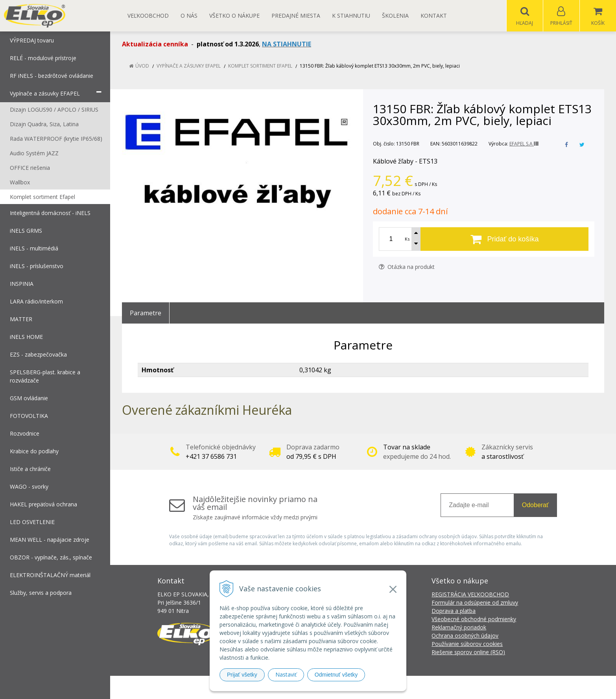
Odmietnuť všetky (336, 675)
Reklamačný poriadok (459, 628)
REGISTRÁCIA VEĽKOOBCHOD (470, 595)
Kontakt (434, 16)
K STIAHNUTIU (351, 16)
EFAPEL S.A (524, 144)
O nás (189, 16)
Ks (407, 239)
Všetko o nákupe (234, 16)
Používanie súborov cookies (467, 644)
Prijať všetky (242, 675)
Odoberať (535, 505)
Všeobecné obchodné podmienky (474, 619)
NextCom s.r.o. (449, 687)
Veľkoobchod (148, 16)
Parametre (146, 313)
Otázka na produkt (407, 267)
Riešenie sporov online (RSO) (468, 652)
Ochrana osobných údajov (465, 636)
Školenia (395, 16)
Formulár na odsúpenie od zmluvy (475, 603)
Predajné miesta (296, 16)
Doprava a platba (454, 611)
